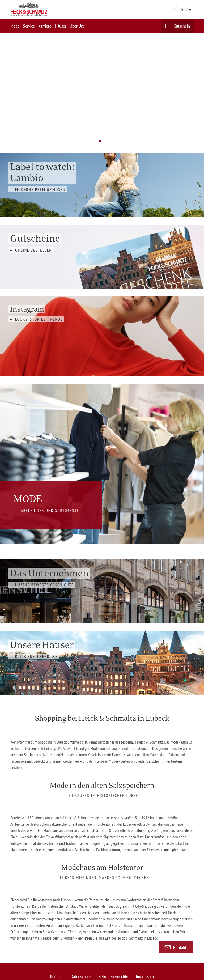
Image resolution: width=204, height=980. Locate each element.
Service (29, 26)
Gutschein (182, 26)
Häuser (60, 26)
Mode (15, 26)
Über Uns (77, 26)
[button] (184, 9)
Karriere (45, 26)
